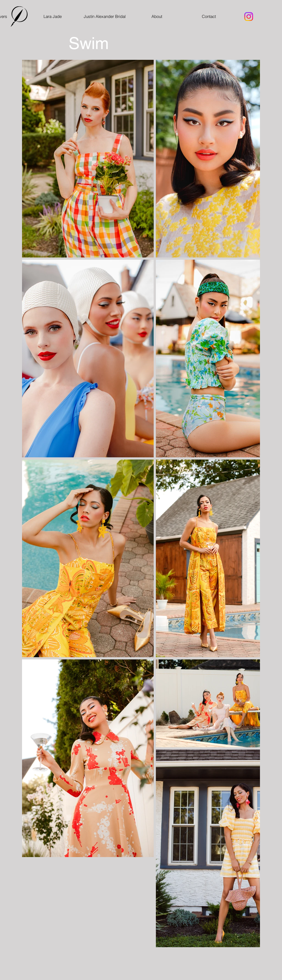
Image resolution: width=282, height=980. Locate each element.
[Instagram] (249, 17)
